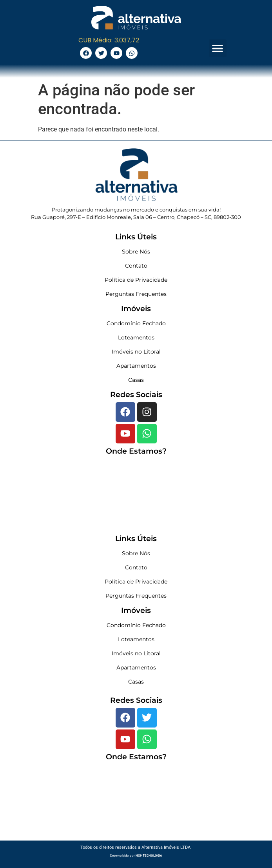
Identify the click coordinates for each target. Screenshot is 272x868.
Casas (136, 380)
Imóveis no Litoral (136, 352)
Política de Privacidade (136, 280)
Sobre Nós (136, 252)
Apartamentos (136, 366)
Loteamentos (136, 337)
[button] (218, 48)
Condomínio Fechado (136, 323)
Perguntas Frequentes (136, 294)
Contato (136, 266)
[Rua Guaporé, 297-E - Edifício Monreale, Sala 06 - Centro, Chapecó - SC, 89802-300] (136, 495)
